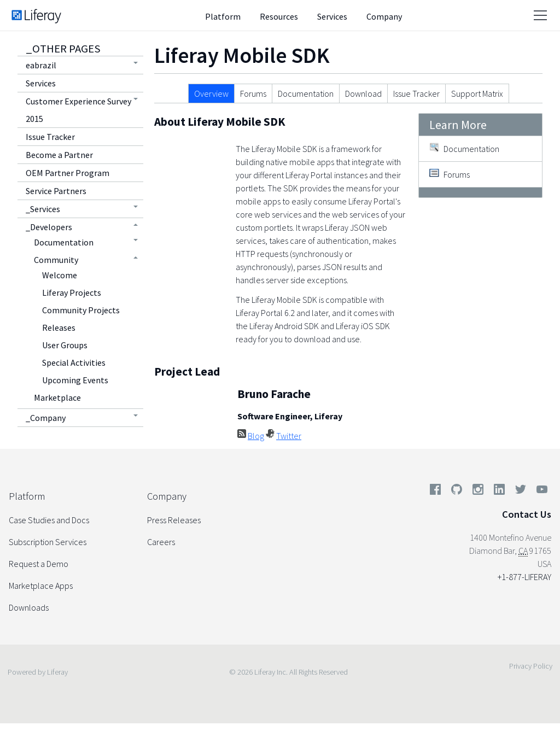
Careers (161, 542)
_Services (43, 209)
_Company (46, 418)
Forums (253, 93)
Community (56, 260)
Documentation (64, 242)
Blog (256, 436)
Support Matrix (477, 93)
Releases (59, 327)
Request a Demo (39, 564)
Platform (223, 16)
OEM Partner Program (68, 173)
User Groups (65, 345)
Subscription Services (48, 542)
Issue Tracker (50, 137)
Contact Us (527, 514)
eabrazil (41, 65)
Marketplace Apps (41, 586)
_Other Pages (63, 49)
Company (384, 16)
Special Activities (74, 362)
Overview (211, 93)
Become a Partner (59, 155)
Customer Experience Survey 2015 (78, 110)
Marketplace (57, 397)
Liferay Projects (72, 292)
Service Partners (56, 191)
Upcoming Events (75, 380)
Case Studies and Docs (49, 520)
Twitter (289, 436)
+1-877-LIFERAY (524, 577)
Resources (279, 16)
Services (332, 16)
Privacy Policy (531, 666)
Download (363, 93)
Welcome (60, 275)
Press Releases (174, 520)
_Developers (49, 227)
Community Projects (81, 310)
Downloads (29, 607)
